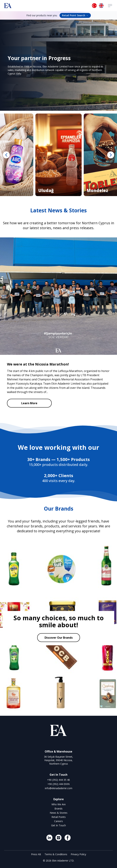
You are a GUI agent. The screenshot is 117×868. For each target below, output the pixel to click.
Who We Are (59, 804)
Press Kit (36, 854)
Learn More (29, 403)
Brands (58, 809)
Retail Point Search (75, 15)
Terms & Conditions (56, 854)
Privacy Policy (78, 854)
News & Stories (59, 813)
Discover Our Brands (59, 638)
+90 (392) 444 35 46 (58, 780)
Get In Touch (58, 825)
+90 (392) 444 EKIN (58, 784)
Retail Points (59, 817)
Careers (58, 821)
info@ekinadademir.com (59, 788)
